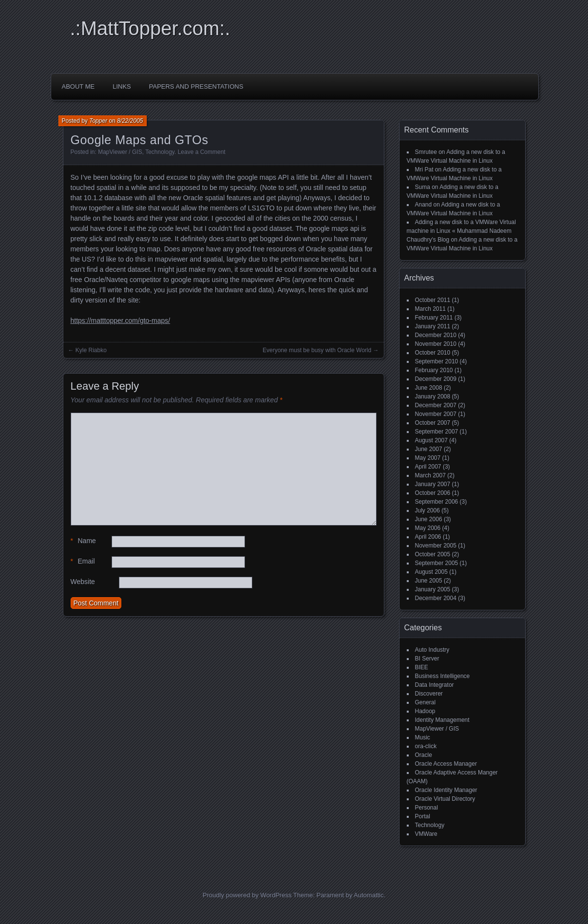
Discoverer (429, 694)
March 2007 (430, 475)
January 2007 (433, 484)
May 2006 (428, 528)
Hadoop (425, 711)
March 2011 (430, 309)
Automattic (369, 895)
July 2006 (427, 510)
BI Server (427, 659)
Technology (160, 152)
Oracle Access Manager (446, 764)
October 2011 (433, 300)
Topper (98, 121)
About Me (78, 86)
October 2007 (433, 423)
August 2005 (431, 572)
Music (423, 737)
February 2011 (434, 318)
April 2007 (428, 467)
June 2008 (429, 388)
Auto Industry (432, 650)
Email (83, 561)
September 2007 (437, 432)
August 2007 (431, 440)
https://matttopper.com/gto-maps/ (121, 321)
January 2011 (433, 326)
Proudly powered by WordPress (247, 895)
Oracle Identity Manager (446, 790)
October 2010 (433, 353)
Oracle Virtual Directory (445, 799)
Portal (423, 816)
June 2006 (429, 519)
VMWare (426, 834)
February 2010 (434, 370)
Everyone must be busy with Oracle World (317, 350)
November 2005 (436, 546)
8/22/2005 (130, 121)
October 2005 (433, 554)
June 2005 (429, 581)
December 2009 (436, 379)
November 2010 (436, 344)
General (426, 702)
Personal (427, 808)
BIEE (422, 667)
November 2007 (436, 414)
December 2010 (436, 335)
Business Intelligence (443, 676)
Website (83, 582)
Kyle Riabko (91, 350)
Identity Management (442, 720)
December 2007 (436, 405)
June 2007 (429, 449)
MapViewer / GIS (120, 152)
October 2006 (433, 493)
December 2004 (436, 598)
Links (122, 86)
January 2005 (433, 589)
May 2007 (428, 458)
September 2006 (437, 502)
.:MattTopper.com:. (150, 28)
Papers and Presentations (196, 86)
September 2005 (437, 563)
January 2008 (433, 396)
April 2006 (428, 537)
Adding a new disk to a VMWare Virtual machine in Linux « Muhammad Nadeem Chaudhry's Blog (461, 231)
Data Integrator (435, 685)
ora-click (426, 746)
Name (83, 541)
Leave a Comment (202, 152)
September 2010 (437, 361)
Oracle (424, 755)
